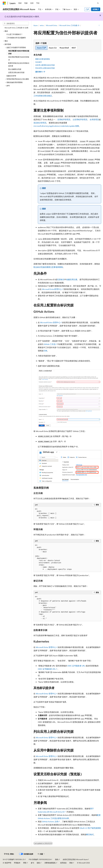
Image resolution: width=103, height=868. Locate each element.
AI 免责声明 (7, 863)
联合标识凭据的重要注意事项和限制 (48, 267)
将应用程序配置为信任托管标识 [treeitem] (19, 58)
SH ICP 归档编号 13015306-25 (14, 859)
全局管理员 (94, 119)
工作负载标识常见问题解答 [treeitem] (16, 38)
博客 (25, 863)
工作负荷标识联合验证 (43, 96)
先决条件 (39, 62)
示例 (45, 351)
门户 (87, 9)
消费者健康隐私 (50, 863)
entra (42, 25)
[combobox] (16, 23)
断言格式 (90, 834)
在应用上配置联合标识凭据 (45, 65)
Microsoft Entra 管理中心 (50, 322)
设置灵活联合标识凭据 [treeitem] (16, 72)
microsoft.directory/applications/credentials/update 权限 (56, 126)
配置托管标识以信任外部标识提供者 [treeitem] (19, 64)
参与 (32, 863)
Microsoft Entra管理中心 (52, 289)
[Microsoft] (4, 3)
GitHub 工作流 (50, 344)
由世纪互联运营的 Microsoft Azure (75, 859)
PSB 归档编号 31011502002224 (40, 859)
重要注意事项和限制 (43, 59)
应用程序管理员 (64, 119)
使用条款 (63, 863)
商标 (71, 863)
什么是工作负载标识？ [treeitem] (15, 34)
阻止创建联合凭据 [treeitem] (15, 69)
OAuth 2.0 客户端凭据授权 (90, 828)
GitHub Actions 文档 (50, 821)
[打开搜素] (98, 3)
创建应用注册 (72, 279)
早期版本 (17, 863)
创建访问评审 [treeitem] (11, 76)
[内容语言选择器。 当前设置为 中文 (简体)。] (9, 854)
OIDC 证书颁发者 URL (76, 666)
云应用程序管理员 (80, 119)
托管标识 (61, 279)
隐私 (57, 859)
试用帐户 (96, 9)
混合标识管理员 (40, 123)
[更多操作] (99, 26)
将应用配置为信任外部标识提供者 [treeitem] (19, 52)
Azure (36, 25)
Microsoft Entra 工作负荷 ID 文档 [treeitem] (16, 28)
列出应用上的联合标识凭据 (45, 68)
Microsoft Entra (51, 25)
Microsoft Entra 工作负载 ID (69, 25)
